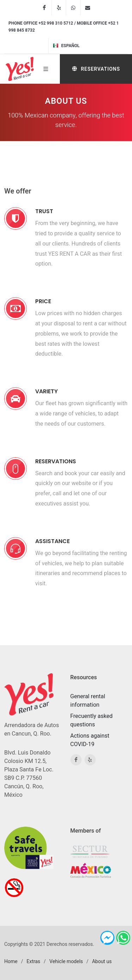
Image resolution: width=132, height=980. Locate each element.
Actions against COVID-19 (90, 740)
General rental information (88, 701)
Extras (33, 962)
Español (66, 46)
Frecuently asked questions (92, 720)
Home (11, 962)
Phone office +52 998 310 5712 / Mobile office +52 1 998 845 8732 (64, 27)
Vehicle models (66, 962)
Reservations (96, 69)
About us (102, 962)
